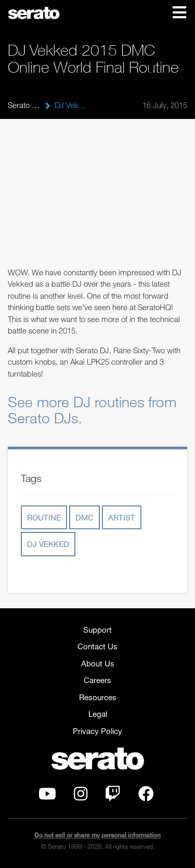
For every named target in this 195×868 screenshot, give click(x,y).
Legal (98, 714)
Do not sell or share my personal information (97, 835)
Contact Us (97, 646)
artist (122, 517)
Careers (97, 680)
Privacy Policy (97, 731)
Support (97, 630)
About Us (98, 663)
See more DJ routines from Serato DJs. (92, 410)
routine (44, 517)
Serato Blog (24, 105)
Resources (98, 697)
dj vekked (48, 544)
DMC (84, 517)
